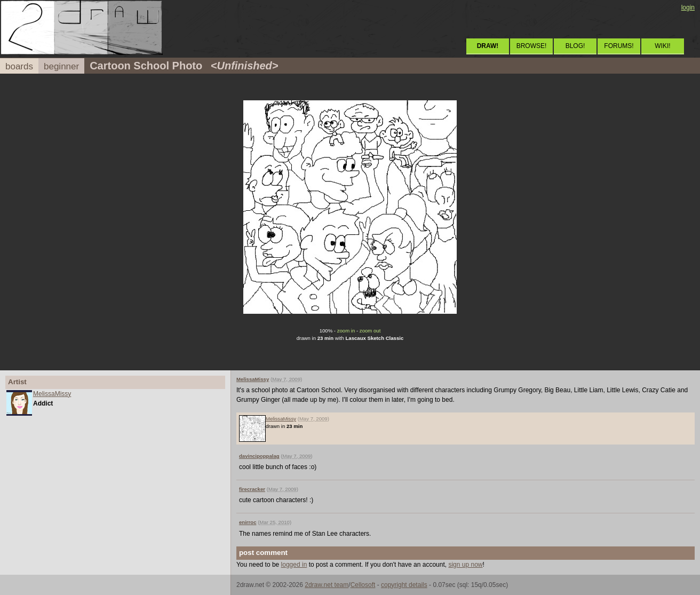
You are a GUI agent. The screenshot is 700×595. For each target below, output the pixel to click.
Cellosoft (363, 585)
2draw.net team (327, 585)
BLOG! (575, 46)
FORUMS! (619, 46)
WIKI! (662, 46)
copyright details (404, 585)
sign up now (465, 565)
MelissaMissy (52, 394)
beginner (61, 66)
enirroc (248, 522)
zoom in (346, 331)
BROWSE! (532, 46)
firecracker (252, 489)
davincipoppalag (259, 456)
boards (19, 66)
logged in (294, 565)
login (688, 7)
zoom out (370, 331)
